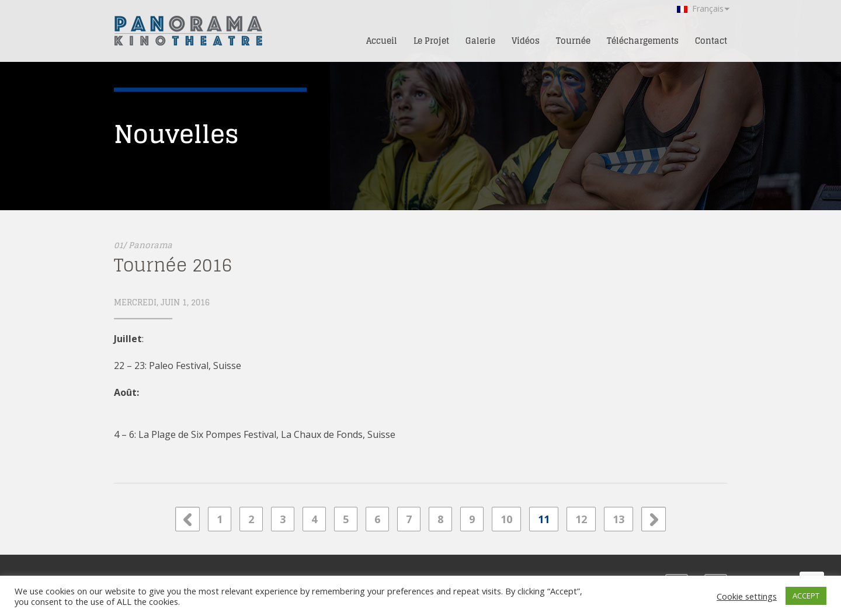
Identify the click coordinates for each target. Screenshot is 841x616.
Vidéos (526, 41)
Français (700, 8)
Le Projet (431, 41)
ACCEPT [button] (806, 596)
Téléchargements (643, 41)
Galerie (480, 41)
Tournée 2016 (173, 265)
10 (506, 519)
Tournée (573, 41)
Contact (711, 41)
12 (581, 519)
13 (618, 519)
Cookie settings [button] (747, 596)
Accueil (382, 41)
